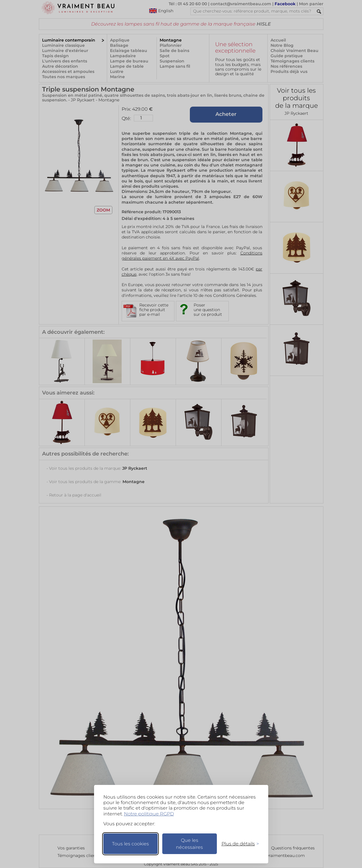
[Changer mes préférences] (237, 844)
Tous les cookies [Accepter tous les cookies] (130, 844)
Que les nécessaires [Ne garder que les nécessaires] (189, 844)
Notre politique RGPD (149, 814)
